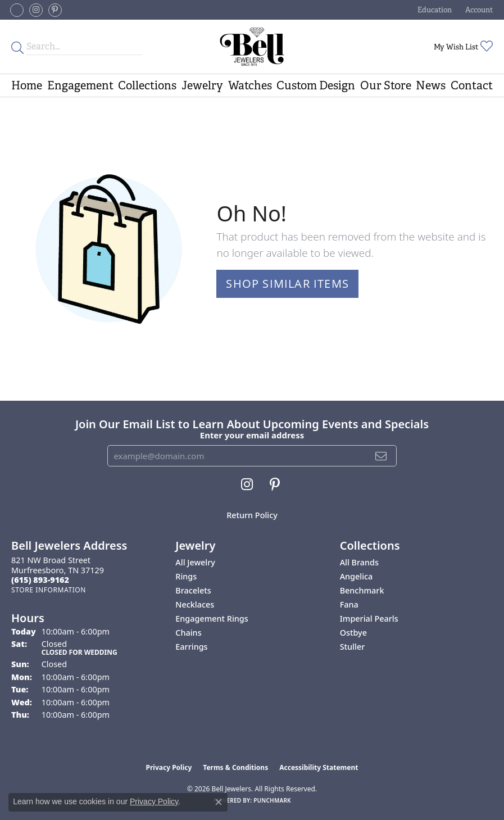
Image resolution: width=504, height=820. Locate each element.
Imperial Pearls (369, 619)
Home (27, 85)
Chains (188, 633)
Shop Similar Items (287, 284)
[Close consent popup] (219, 802)
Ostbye (353, 633)
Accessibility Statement (319, 767)
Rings (186, 576)
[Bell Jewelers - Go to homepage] (252, 47)
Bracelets (193, 590)
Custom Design (316, 85)
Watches (250, 85)
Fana (349, 604)
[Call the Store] (40, 580)
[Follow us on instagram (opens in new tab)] (36, 10)
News (431, 85)
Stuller (353, 647)
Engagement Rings (212, 619)
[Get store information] (49, 590)
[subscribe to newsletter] (381, 456)
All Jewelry (195, 562)
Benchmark (362, 590)
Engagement (80, 85)
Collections (147, 85)
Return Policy (252, 515)
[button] (433, 10)
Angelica (357, 576)
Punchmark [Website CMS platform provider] (272, 800)
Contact (472, 85)
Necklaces (195, 604)
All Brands (359, 562)
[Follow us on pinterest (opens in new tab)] (55, 10)
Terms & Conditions (235, 767)
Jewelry (202, 85)
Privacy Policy (169, 767)
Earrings (191, 647)
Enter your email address (252, 435)
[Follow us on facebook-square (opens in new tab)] (17, 10)
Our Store (386, 85)
